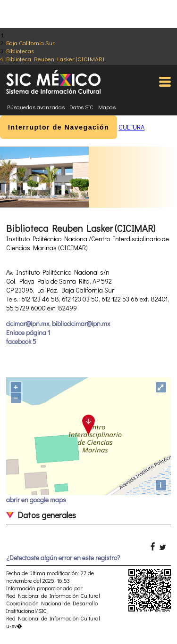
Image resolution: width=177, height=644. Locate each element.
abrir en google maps (36, 500)
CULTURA (131, 127)
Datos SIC (81, 107)
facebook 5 (21, 341)
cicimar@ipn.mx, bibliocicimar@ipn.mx (58, 323)
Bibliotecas (20, 51)
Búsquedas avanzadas (36, 107)
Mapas (107, 107)
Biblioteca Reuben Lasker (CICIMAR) (55, 59)
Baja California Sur (30, 43)
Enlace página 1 (28, 332)
